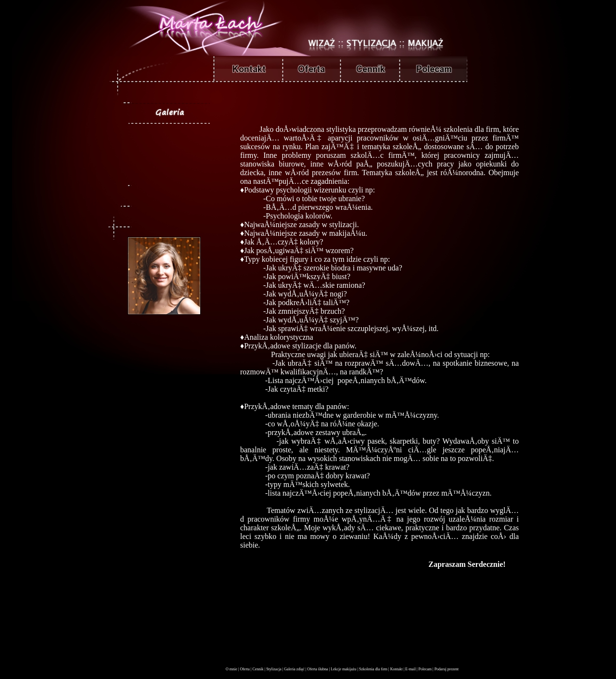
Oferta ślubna (317, 669)
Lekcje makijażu (343, 669)
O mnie (231, 669)
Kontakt (397, 669)
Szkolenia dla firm (373, 669)
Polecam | (426, 669)
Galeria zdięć (294, 669)
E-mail (411, 669)
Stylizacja (274, 669)
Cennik (258, 669)
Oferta (244, 669)
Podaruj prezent (447, 669)
